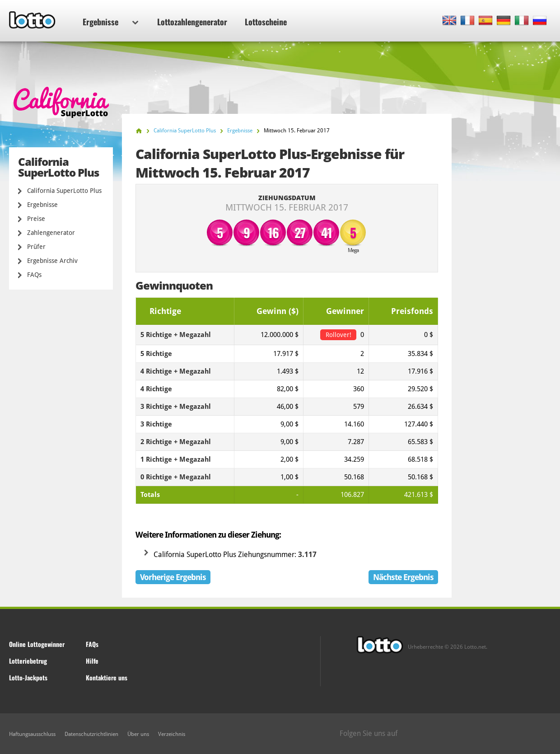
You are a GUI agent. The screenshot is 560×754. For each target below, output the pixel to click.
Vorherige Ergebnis (173, 577)
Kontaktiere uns (107, 677)
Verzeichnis (172, 734)
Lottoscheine (266, 22)
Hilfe (92, 661)
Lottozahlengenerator (192, 22)
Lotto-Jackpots (28, 677)
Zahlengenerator (51, 233)
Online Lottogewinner (37, 644)
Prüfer (36, 247)
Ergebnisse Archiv (52, 261)
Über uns (138, 734)
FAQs (34, 275)
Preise (36, 219)
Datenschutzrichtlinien (91, 734)
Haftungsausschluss (32, 734)
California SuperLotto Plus (64, 191)
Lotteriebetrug (28, 661)
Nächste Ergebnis (403, 577)
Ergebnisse (110, 22)
